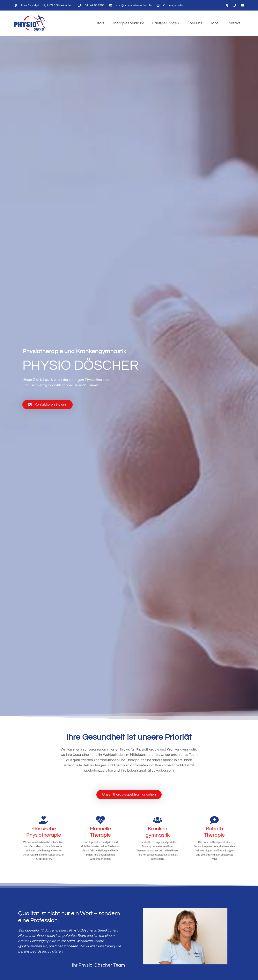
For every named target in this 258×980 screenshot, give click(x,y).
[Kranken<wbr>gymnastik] (157, 831)
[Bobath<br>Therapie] (214, 831)
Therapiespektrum (128, 23)
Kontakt (233, 23)
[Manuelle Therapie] (101, 831)
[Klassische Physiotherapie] (44, 831)
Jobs (214, 23)
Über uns (195, 23)
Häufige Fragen (165, 23)
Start (100, 23)
